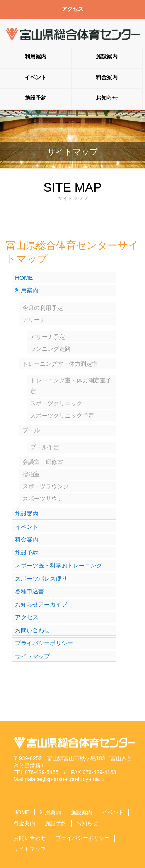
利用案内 (36, 56)
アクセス (73, 9)
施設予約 (36, 98)
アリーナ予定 (48, 337)
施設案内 (107, 56)
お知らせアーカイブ (41, 604)
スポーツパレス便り (41, 578)
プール (31, 430)
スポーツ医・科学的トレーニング (59, 565)
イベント (36, 77)
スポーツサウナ (43, 499)
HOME (24, 278)
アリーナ (34, 320)
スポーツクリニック (56, 403)
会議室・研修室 (43, 462)
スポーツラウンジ (46, 486)
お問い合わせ (32, 630)
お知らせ (107, 98)
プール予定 (45, 447)
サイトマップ (32, 656)
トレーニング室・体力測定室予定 (71, 386)
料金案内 (107, 77)
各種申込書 (30, 591)
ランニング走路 (50, 349)
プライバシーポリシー (44, 643)
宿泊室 (31, 474)
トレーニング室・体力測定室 (60, 364)
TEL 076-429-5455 (36, 772)
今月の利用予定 (43, 308)
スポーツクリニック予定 (62, 415)
